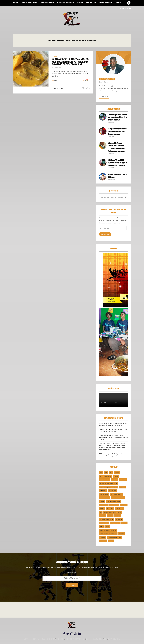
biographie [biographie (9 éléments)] (123, 480)
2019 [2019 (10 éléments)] (111, 473)
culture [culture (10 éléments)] (102, 501)
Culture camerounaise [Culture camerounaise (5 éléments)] (113, 501)
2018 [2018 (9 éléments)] (106, 473)
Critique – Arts (91, 3)
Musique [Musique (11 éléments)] (118, 516)
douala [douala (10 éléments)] (102, 509)
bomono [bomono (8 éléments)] (122, 487)
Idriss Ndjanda (103, 444)
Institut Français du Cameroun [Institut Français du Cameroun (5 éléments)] (113, 512)
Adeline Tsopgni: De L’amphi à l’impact (118, 176)
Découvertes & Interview (66, 3)
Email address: (72, 572)
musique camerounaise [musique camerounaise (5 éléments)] (106, 519)
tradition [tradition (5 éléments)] (103, 537)
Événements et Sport (47, 3)
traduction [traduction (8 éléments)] (103, 541)
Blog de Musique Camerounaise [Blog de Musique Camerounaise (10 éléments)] (109, 487)
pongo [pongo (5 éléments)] (102, 527)
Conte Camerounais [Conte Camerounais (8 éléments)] (116, 494)
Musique (80, 3)
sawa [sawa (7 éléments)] (108, 527)
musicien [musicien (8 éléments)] (110, 516)
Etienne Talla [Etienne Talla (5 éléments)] (120, 509)
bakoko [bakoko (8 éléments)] (116, 476)
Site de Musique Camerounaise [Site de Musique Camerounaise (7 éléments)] (108, 534)
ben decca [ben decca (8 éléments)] (115, 480)
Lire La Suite (58, 88)
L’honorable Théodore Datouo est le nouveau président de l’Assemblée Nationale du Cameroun (117, 147)
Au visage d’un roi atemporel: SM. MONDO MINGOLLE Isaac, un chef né (113, 437)
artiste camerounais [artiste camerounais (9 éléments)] (106, 476)
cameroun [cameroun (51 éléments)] (103, 491)
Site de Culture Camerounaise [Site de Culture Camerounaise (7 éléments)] (108, 530)
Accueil (16, 3)
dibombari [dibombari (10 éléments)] (124, 505)
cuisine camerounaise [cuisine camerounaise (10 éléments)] (118, 498)
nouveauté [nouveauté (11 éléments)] (119, 519)
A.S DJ (101, 454)
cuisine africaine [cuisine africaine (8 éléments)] (105, 498)
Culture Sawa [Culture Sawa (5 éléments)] (104, 505)
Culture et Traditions (29, 3)
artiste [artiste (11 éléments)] (117, 473)
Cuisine (55, 57)
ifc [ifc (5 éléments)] (101, 512)
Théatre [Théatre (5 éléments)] (121, 534)
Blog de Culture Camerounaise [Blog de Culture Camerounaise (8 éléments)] (108, 483)
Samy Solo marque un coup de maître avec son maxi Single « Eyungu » (117, 131)
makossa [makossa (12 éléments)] (102, 516)
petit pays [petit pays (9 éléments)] (124, 523)
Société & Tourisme (106, 3)
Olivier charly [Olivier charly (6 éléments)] (115, 523)
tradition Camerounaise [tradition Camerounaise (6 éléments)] (115, 537)
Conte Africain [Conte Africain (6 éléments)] (104, 494)
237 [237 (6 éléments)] (101, 473)
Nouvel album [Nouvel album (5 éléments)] (104, 523)
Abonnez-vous (105, 234)
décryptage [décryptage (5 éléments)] (110, 509)
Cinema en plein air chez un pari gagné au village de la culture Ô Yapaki (118, 117)
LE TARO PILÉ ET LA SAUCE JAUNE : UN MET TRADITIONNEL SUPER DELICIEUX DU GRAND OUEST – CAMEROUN (70, 62)
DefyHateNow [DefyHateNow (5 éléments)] (114, 505)
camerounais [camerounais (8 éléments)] (112, 491)
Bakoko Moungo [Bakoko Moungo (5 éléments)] (105, 480)
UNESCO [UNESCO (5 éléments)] (111, 541)
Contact (118, 3)
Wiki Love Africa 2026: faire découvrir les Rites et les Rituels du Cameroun (118, 163)
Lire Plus (103, 97)
